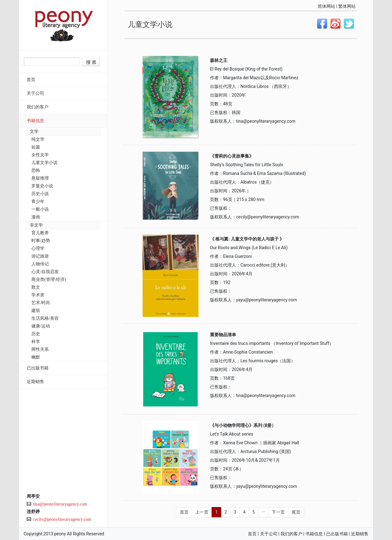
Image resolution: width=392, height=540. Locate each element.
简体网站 (326, 6)
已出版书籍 (38, 368)
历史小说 (40, 194)
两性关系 (40, 349)
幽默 (36, 357)
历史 (36, 334)
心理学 (38, 248)
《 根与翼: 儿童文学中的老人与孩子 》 (247, 239)
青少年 (38, 201)
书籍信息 (35, 121)
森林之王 (219, 60)
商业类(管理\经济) (49, 279)
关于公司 (35, 93)
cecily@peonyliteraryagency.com (62, 519)
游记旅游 (40, 256)
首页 (31, 80)
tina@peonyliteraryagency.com (60, 504)
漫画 (36, 217)
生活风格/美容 (45, 318)
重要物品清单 (223, 335)
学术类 (38, 295)
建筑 (36, 311)
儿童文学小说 (44, 163)
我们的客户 (38, 107)
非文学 (36, 225)
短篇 (36, 147)
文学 (34, 132)
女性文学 (40, 155)
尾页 (296, 512)
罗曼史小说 (42, 186)
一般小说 (40, 209)
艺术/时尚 (41, 303)
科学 (36, 342)
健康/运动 (41, 326)
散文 (36, 287)
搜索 (91, 62)
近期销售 (35, 382)
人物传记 (40, 264)
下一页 (278, 512)
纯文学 (38, 139)
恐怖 (36, 170)
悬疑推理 (40, 178)
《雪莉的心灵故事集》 (232, 156)
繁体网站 (347, 6)
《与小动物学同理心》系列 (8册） (243, 425)
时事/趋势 (41, 241)
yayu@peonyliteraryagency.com (267, 300)
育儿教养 (40, 233)
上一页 (202, 512)
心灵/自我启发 (45, 272)
